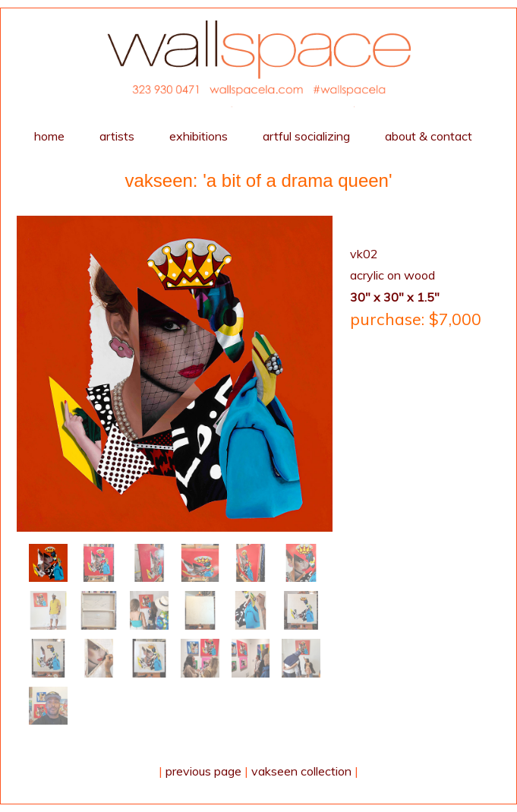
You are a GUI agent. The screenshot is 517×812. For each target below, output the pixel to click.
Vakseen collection (301, 771)
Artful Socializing (306, 136)
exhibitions (199, 136)
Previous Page (203, 771)
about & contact (429, 136)
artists (117, 136)
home (49, 136)
